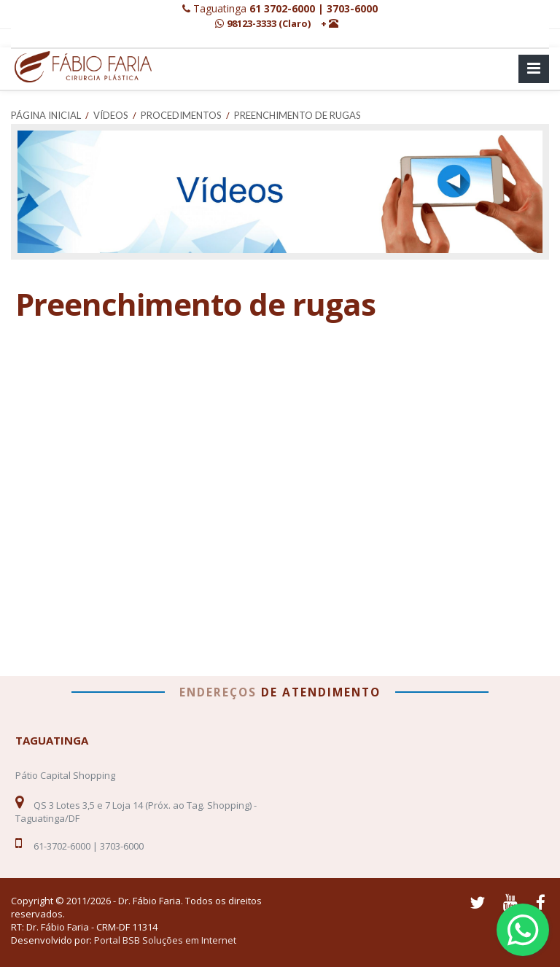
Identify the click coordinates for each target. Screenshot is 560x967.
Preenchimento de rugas (297, 115)
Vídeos (111, 115)
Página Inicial (46, 115)
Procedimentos (181, 115)
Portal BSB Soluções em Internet (165, 940)
